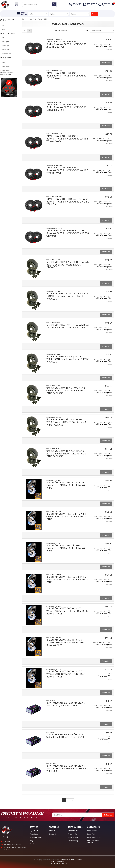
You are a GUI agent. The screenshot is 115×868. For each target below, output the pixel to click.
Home (24, 19)
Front (3, 29)
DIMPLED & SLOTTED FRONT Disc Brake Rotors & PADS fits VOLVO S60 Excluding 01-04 (66, 107)
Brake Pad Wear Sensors (93, 842)
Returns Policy (73, 837)
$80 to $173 (6, 42)
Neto (66, 863)
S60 (46, 19)
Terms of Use (73, 831)
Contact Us (53, 834)
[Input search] (39, 4)
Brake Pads (32, 19)
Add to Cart (106, 63)
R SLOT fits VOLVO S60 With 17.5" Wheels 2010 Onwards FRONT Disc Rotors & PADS (65, 674)
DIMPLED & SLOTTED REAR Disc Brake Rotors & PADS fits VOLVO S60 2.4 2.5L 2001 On (68, 202)
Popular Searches (36, 844)
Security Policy (73, 841)
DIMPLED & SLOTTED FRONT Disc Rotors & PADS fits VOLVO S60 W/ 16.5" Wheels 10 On (68, 139)
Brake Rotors (92, 831)
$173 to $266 (6, 46)
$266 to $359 (6, 50)
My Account (34, 831)
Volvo (40, 19)
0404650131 (8, 841)
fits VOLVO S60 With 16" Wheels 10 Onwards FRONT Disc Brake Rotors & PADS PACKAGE (67, 390)
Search (94, 14)
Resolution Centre (36, 837)
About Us (52, 831)
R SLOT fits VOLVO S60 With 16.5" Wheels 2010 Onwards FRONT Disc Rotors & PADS (65, 642)
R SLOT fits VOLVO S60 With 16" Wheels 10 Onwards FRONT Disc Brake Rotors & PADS (68, 611)
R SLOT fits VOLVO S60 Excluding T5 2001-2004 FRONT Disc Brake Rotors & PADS (68, 579)
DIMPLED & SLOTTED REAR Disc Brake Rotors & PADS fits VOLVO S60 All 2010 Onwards (68, 233)
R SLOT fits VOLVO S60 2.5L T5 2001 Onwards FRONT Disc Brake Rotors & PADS (67, 516)
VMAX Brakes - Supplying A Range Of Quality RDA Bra (7, 72)
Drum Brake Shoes (94, 837)
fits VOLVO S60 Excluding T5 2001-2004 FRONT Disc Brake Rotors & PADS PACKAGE (68, 359)
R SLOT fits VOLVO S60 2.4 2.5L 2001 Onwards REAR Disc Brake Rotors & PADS (67, 485)
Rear (3, 25)
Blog (31, 841)
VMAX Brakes (6, 66)
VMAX (3, 62)
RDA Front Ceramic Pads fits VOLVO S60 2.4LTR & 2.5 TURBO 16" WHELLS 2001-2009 (67, 768)
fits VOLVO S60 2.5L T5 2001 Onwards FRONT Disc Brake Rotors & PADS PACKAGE (67, 296)
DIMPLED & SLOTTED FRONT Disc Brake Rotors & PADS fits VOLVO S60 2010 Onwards (66, 76)
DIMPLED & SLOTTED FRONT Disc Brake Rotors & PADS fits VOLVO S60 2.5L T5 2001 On (66, 44)
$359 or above (6, 54)
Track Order (34, 834)
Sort (86, 31)
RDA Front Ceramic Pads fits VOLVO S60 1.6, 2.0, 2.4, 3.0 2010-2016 (66, 704)
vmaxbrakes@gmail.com (12, 844)
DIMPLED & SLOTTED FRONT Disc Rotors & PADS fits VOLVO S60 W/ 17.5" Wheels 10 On (68, 170)
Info (111, 46)
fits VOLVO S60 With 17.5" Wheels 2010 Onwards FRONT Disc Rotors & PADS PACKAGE (66, 453)
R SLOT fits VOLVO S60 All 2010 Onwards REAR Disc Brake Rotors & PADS (66, 548)
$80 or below (6, 38)
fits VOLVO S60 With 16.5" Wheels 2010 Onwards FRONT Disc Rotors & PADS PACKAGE (66, 422)
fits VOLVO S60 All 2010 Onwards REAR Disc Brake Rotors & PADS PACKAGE (68, 326)
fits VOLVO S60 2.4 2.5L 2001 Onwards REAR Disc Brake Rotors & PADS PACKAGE (68, 265)
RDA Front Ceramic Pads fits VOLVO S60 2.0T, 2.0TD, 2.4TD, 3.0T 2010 (66, 736)
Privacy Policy (73, 834)
